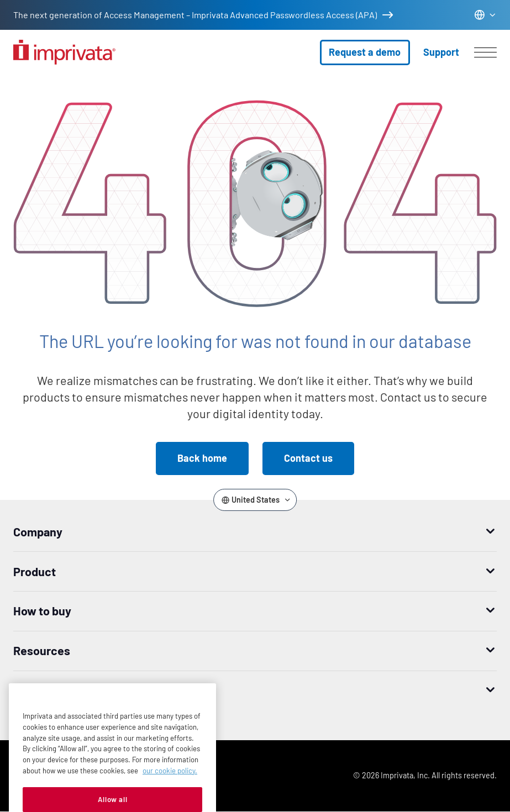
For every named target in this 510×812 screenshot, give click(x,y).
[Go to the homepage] (64, 52)
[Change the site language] (485, 15)
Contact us (308, 458)
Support (441, 52)
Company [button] (38, 531)
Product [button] (35, 571)
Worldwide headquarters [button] (78, 690)
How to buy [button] (42, 610)
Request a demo (365, 52)
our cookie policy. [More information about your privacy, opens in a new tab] (170, 781)
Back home (202, 458)
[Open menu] (485, 52)
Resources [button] (42, 650)
